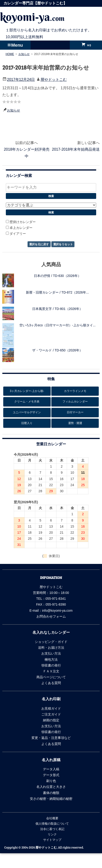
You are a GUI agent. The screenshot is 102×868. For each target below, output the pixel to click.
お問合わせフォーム (51, 616)
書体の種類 (51, 793)
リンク (52, 834)
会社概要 (52, 818)
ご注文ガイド (51, 714)
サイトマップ (52, 840)
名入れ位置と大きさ (51, 787)
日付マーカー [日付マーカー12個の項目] (75, 412)
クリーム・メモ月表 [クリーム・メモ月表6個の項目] (27, 402)
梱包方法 (51, 659)
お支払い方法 (51, 653)
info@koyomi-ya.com (57, 611)
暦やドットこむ (54, 80)
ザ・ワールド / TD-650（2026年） (57, 350)
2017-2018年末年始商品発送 (76, 149)
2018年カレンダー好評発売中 (27, 153)
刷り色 (51, 781)
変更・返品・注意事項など (51, 738)
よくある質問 (51, 683)
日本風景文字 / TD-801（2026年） (57, 309)
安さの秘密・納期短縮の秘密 (51, 799)
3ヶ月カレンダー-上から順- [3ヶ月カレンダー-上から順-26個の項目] (27, 391)
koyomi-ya (32, 17)
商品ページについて (51, 677)
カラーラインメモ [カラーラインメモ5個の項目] (75, 391)
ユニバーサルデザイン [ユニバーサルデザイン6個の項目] (27, 412)
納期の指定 (51, 720)
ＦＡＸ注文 (51, 671)
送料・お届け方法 (51, 648)
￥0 (88, 45)
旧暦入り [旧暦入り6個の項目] (27, 423)
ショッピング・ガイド (51, 642)
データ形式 (51, 775)
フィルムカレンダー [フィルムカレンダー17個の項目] (75, 402)
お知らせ (14, 110)
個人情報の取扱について (52, 823)
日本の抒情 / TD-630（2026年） (57, 276)
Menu (17, 45)
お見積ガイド (51, 708)
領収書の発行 (51, 665)
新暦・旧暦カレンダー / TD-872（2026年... (57, 292)
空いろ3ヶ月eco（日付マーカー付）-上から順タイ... (58, 325)
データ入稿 (51, 769)
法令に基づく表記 (52, 829)
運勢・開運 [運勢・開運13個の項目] (75, 423)
